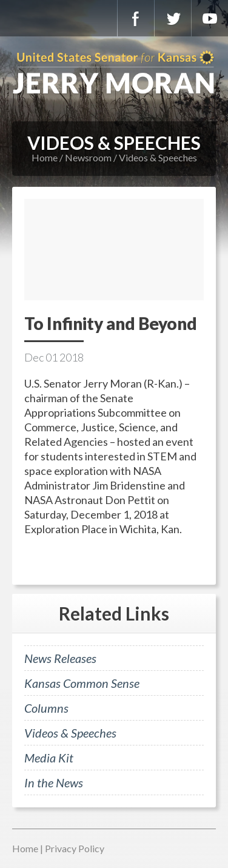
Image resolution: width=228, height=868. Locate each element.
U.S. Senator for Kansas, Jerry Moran (114, 73)
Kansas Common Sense (82, 683)
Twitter (173, 18)
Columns (46, 708)
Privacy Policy (75, 848)
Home (45, 157)
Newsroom (88, 157)
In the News (54, 782)
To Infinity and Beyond (111, 323)
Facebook (136, 18)
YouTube (210, 18)
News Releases (60, 658)
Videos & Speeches (158, 157)
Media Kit (49, 758)
